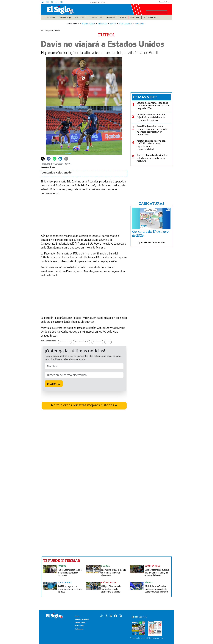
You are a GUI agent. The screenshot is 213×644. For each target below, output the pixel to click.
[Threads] (48, 2)
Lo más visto (145, 97)
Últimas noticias (89, 24)
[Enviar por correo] (66, 159)
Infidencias (102, 24)
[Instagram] (62, 2)
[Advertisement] (84, 518)
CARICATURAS (151, 203)
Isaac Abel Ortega (48, 167)
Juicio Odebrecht (126, 24)
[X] (53, 2)
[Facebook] (58, 2)
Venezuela (139, 24)
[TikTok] (44, 2)
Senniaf (113, 24)
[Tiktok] (101, 616)
